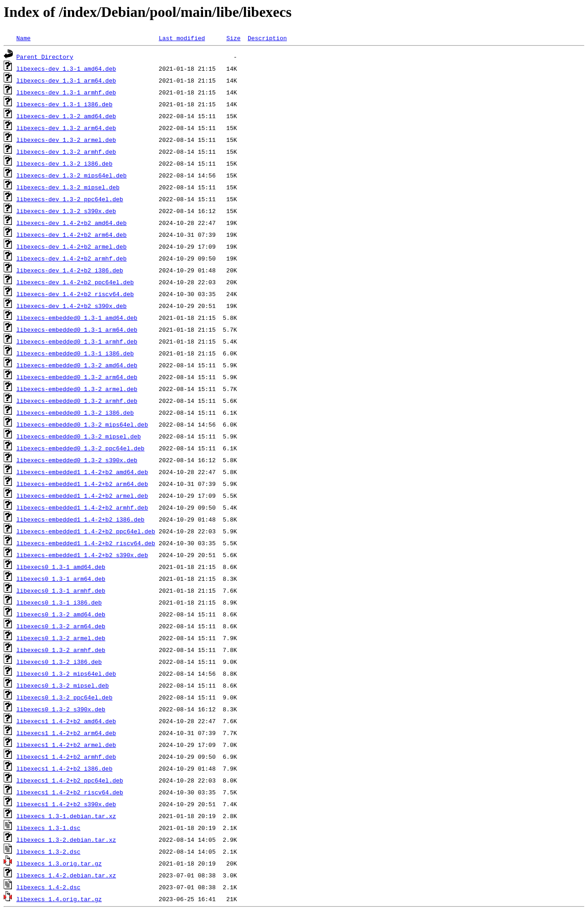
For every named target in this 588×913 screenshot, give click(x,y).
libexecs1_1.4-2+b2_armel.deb (66, 745)
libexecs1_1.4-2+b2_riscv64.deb (70, 792)
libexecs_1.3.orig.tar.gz (59, 863)
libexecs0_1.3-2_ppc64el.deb (65, 697)
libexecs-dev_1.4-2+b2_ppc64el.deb (75, 282)
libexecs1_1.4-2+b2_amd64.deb (66, 721)
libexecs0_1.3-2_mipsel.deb (63, 685)
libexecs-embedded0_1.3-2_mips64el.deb (82, 424)
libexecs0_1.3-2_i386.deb (59, 662)
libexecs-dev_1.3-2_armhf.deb (66, 151)
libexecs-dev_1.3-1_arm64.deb (66, 80)
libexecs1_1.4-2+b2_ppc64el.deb (70, 780)
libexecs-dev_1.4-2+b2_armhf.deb (72, 258)
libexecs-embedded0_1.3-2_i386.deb (75, 412)
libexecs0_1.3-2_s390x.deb (61, 709)
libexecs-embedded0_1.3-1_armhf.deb (77, 341)
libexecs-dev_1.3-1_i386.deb (65, 104)
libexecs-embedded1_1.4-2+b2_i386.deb (81, 519)
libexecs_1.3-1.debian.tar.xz (66, 816)
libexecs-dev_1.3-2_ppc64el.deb (70, 199)
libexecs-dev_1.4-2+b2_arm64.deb (72, 235)
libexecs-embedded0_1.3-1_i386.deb (75, 353)
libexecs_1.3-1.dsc (48, 828)
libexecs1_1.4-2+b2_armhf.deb (66, 756)
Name (23, 38)
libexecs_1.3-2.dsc (48, 851)
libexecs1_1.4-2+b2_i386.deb (65, 768)
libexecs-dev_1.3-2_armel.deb (66, 140)
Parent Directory (45, 57)
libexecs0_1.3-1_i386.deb (59, 602)
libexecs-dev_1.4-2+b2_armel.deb (72, 246)
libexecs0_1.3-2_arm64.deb (61, 626)
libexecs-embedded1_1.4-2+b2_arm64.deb (82, 484)
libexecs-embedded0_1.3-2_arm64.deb (77, 377)
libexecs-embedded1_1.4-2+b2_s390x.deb (82, 555)
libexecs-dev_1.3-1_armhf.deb (66, 92)
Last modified (182, 38)
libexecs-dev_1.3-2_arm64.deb (66, 128)
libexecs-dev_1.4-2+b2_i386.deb (70, 270)
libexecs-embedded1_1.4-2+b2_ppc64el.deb (86, 531)
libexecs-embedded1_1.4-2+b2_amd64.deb (82, 472)
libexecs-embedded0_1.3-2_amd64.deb (77, 365)
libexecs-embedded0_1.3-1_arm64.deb (77, 329)
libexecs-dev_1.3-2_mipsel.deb (68, 187)
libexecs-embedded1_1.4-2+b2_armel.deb (82, 496)
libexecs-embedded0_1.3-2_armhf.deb (77, 401)
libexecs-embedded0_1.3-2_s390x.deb (77, 460)
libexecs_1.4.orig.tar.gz (59, 899)
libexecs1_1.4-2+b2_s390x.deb (66, 804)
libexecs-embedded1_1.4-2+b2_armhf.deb (82, 507)
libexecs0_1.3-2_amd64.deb (61, 614)
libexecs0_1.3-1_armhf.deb (61, 590)
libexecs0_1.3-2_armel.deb (61, 638)
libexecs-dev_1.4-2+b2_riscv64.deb (75, 294)
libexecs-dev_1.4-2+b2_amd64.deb (72, 223)
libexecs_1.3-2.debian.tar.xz (66, 840)
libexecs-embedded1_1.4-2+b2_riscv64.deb (86, 543)
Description (267, 38)
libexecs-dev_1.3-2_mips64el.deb (72, 175)
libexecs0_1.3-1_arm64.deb (61, 579)
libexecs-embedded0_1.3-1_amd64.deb (77, 318)
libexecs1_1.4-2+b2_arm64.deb (66, 733)
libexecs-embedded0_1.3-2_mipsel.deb (79, 436)
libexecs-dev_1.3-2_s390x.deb (66, 211)
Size (233, 38)
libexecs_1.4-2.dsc (48, 887)
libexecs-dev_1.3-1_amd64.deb (66, 68)
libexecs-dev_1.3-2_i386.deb (65, 163)
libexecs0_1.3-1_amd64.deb (61, 567)
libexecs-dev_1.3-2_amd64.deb (66, 116)
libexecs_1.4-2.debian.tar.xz (66, 875)
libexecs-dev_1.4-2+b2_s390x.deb (72, 306)
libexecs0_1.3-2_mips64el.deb (66, 673)
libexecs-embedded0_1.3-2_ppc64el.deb (81, 448)
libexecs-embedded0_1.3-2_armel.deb (77, 389)
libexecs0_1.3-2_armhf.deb (61, 650)
